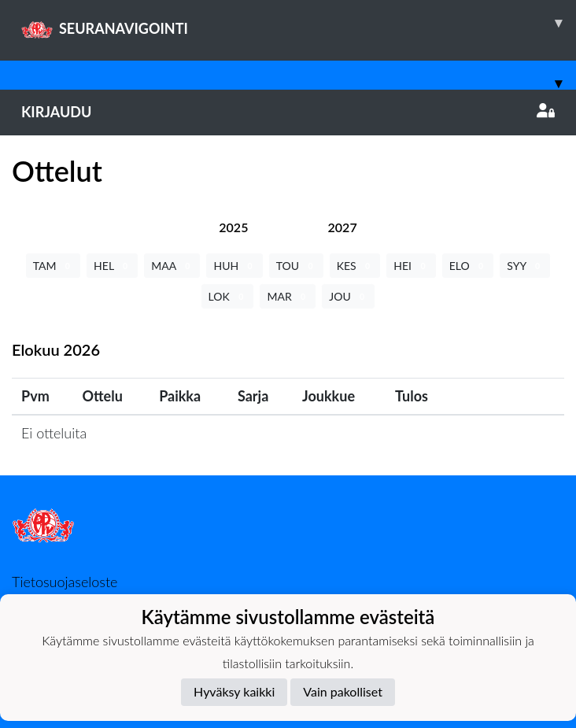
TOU (296, 266)
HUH (234, 266)
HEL (112, 266)
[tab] (233, 227)
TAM (53, 266)
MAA (172, 266)
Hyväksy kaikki (234, 691)
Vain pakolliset (343, 691)
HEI (411, 266)
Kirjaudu (288, 112)
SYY (525, 266)
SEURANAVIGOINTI (299, 23)
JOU (348, 296)
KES (355, 266)
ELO (468, 266)
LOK (228, 296)
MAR (288, 296)
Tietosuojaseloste (65, 582)
